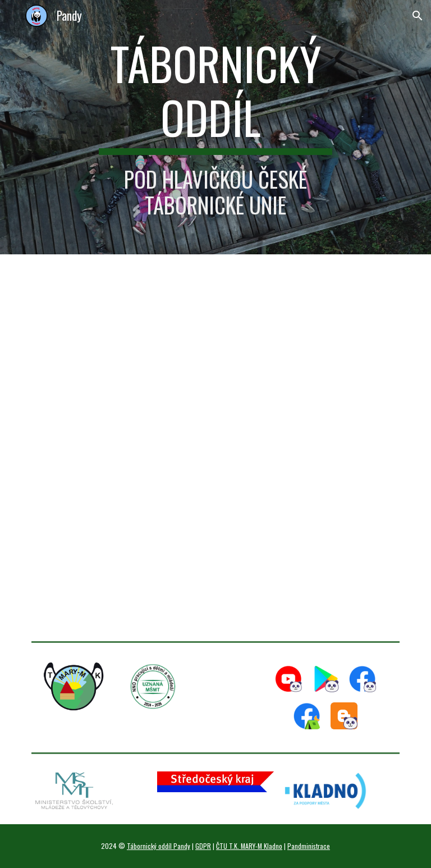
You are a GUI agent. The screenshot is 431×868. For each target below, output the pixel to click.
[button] (418, 16)
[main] (215, 127)
